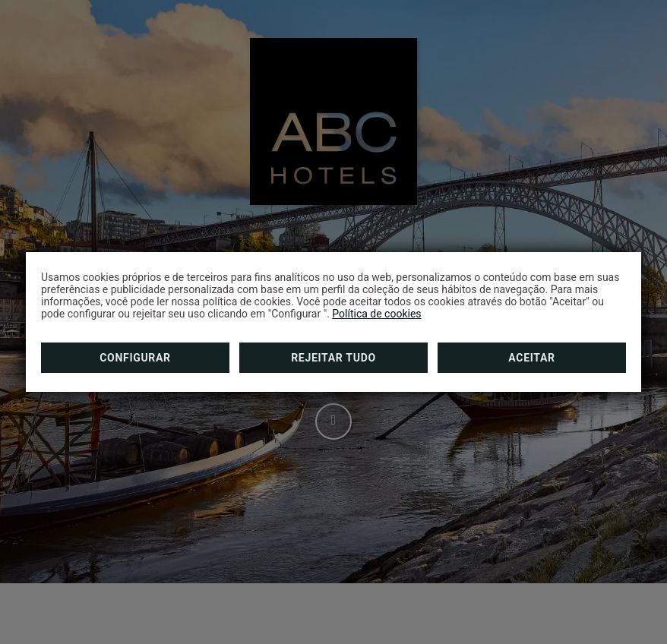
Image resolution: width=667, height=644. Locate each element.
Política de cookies (376, 314)
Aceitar (531, 358)
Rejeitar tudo (333, 358)
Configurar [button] (135, 358)
